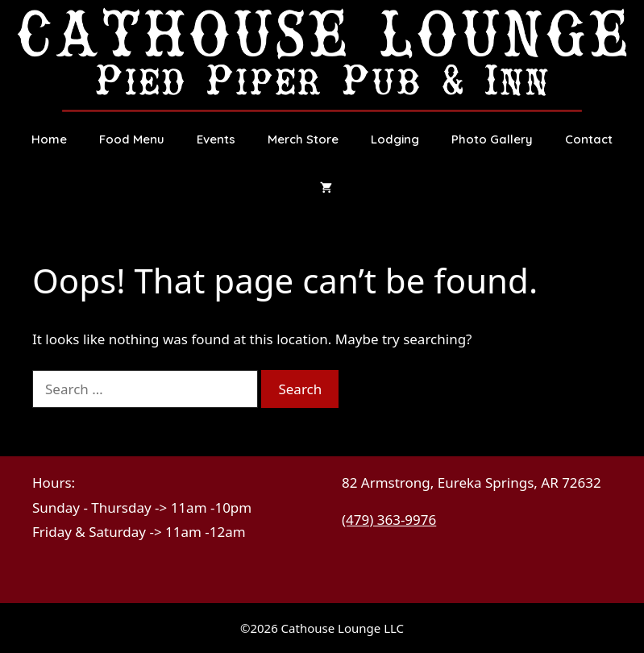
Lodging (395, 139)
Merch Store (303, 139)
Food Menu (132, 139)
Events (216, 139)
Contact (589, 139)
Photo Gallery (492, 139)
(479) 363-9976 (389, 520)
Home (49, 139)
